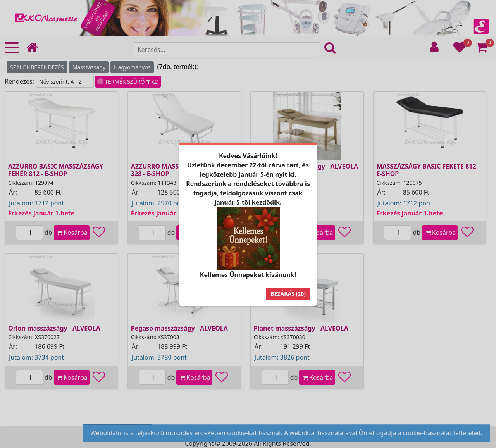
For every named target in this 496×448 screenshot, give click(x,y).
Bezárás (288, 294)
